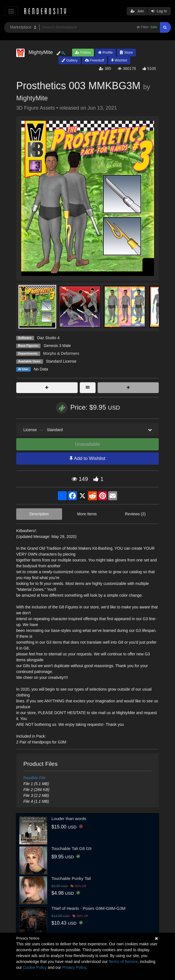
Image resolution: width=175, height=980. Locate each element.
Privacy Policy (74, 967)
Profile (105, 52)
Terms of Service (123, 962)
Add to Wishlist (87, 458)
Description (39, 514)
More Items (87, 514)
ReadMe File (35, 778)
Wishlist (119, 60)
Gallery (70, 60)
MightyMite (32, 98)
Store (126, 52)
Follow (83, 52)
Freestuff (95, 60)
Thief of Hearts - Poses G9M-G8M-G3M (88, 908)
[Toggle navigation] (11, 11)
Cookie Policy (35, 967)
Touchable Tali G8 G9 (71, 848)
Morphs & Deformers (61, 353)
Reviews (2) (135, 514)
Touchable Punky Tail (71, 878)
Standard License (61, 361)
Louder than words (69, 819)
